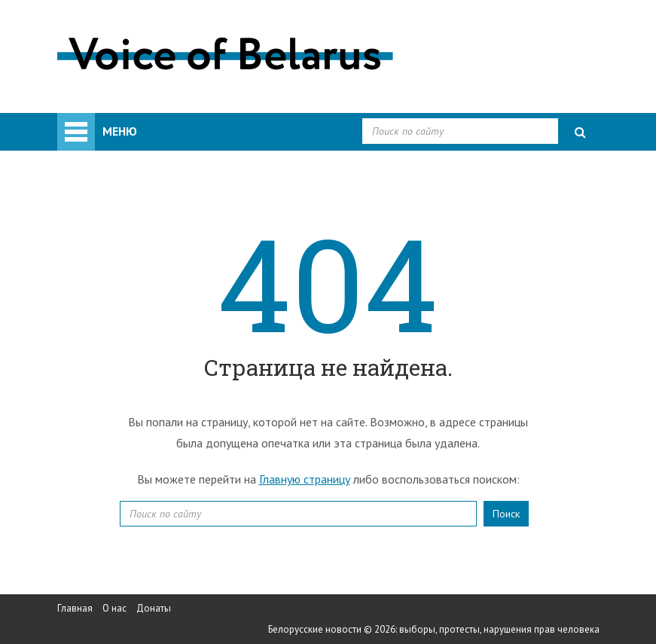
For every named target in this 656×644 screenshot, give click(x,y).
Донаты (154, 608)
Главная (75, 608)
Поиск (506, 514)
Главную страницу (305, 479)
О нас (114, 608)
